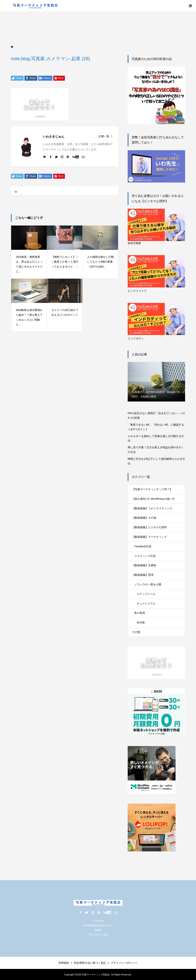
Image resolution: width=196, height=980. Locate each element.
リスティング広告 (145, 556)
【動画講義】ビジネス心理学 (149, 527)
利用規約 (64, 963)
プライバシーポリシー (124, 963)
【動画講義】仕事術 (144, 565)
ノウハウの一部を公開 (148, 584)
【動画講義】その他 (144, 518)
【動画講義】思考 (143, 575)
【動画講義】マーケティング (149, 537)
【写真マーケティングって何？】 (152, 489)
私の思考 (140, 613)
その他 (136, 632)
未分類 (141, 622)
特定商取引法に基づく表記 (90, 963)
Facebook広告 (143, 546)
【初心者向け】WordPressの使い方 (153, 499)
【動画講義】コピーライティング (152, 508)
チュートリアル (146, 604)
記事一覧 (104, 136)
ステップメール (146, 594)
